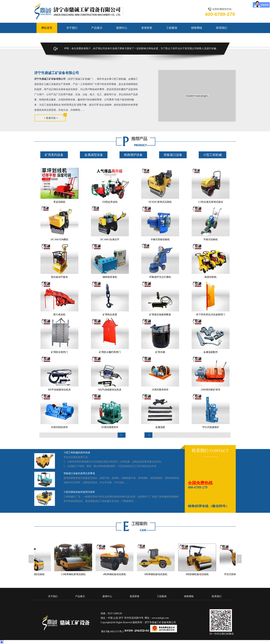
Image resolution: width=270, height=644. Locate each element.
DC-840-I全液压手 (110, 239)
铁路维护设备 (133, 155)
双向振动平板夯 (59, 277)
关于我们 (72, 28)
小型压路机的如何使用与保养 (79, 492)
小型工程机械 (212, 155)
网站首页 (47, 28)
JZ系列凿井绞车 (160, 390)
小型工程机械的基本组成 (77, 453)
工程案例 (172, 28)
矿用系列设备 (54, 155)
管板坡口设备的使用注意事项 (79, 473)
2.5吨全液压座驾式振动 (211, 202)
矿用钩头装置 (110, 315)
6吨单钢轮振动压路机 (159, 574)
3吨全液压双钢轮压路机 (35, 574)
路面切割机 (211, 277)
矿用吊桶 (160, 352)
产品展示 (97, 28)
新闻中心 (122, 28)
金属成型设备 (94, 155)
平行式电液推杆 (211, 427)
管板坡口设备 (173, 155)
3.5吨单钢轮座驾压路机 (77, 574)
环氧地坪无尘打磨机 (160, 277)
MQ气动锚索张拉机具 (110, 390)
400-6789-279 (198, 489)
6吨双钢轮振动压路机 (201, 574)
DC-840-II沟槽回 (59, 239)
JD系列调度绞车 (110, 427)
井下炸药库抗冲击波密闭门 (211, 315)
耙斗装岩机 (59, 315)
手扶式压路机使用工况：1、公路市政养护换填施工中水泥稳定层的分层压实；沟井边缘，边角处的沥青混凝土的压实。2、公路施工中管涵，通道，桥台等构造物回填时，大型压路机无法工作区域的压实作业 (114, 462)
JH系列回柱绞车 (59, 427)
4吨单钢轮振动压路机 (118, 574)
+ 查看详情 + (51, 118)
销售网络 (197, 28)
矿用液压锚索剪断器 (160, 315)
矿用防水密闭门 (59, 352)
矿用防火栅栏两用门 (110, 352)
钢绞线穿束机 (110, 277)
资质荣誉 (147, 28)
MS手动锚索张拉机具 (59, 390)
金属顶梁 (160, 427)
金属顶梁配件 (211, 352)
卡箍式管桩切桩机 (160, 239)
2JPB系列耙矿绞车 (211, 390)
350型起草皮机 (110, 202)
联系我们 (222, 28)
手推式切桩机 (211, 239)
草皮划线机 (59, 202)
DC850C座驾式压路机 (160, 202)
